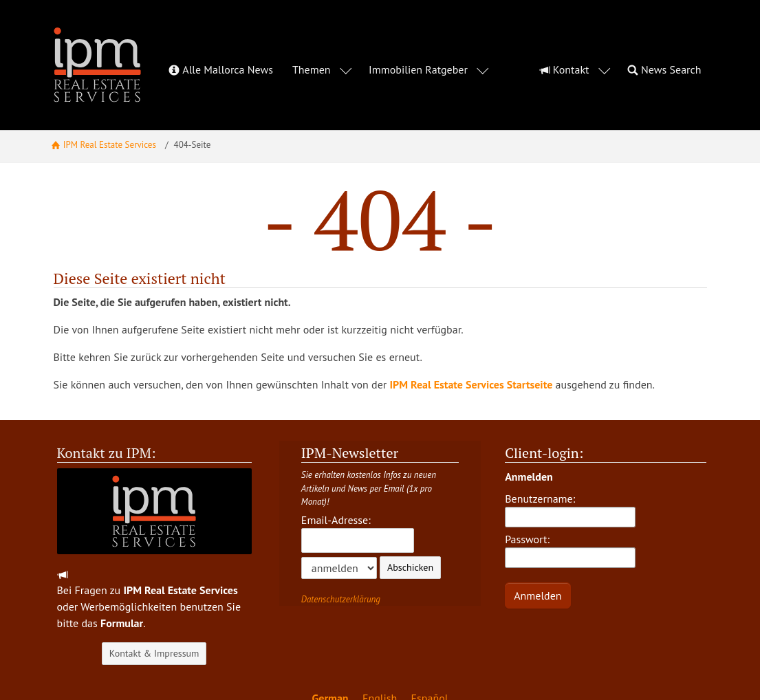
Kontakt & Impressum (154, 620)
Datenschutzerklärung (341, 566)
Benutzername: (570, 476)
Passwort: (570, 516)
